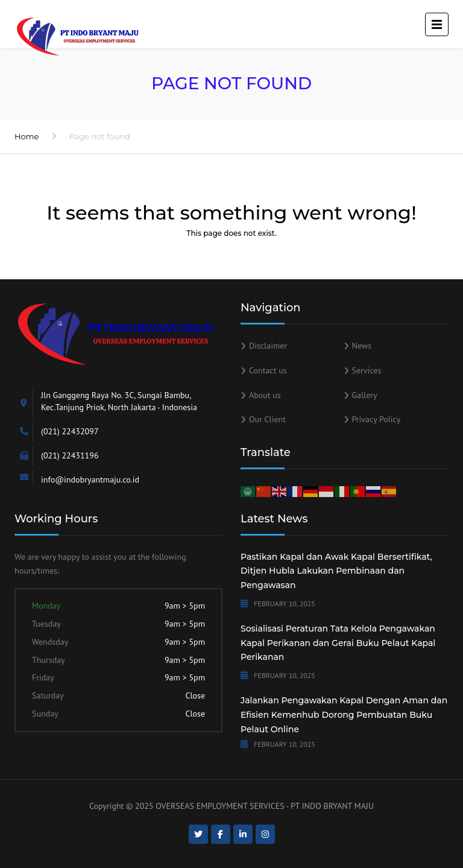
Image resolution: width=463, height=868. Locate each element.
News (362, 346)
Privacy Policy (376, 419)
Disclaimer (268, 346)
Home (27, 136)
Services (367, 370)
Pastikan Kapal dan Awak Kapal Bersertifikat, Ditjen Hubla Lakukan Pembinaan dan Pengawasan (336, 571)
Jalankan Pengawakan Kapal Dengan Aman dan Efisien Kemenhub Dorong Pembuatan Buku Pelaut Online (344, 715)
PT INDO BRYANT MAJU (332, 806)
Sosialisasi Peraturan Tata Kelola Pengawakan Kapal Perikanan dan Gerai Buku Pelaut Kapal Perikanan (338, 643)
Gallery (365, 395)
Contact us (268, 370)
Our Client (267, 419)
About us (265, 395)
